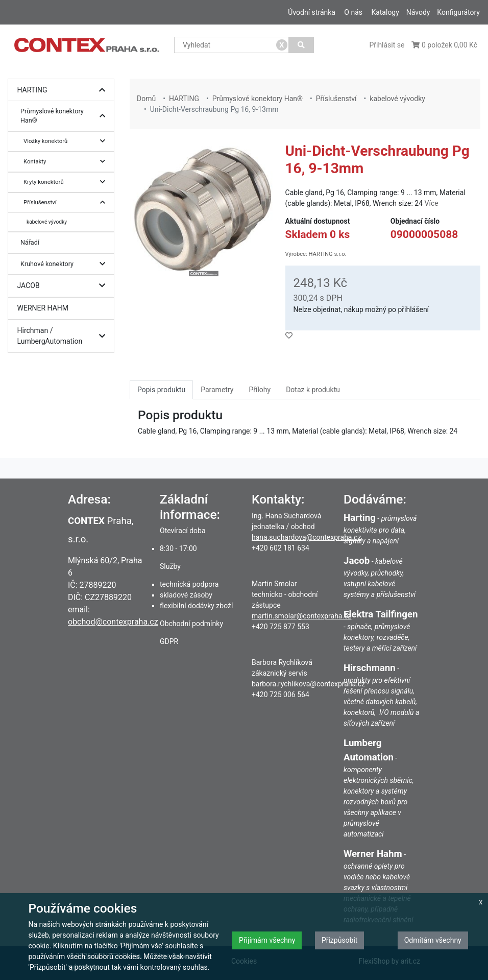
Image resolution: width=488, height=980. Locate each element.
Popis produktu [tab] (161, 390)
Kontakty (67, 162)
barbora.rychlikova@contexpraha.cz (308, 684)
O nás (353, 12)
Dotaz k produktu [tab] (313, 390)
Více (432, 203)
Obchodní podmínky (191, 624)
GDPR (169, 641)
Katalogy (385, 12)
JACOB (64, 286)
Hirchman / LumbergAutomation (64, 336)
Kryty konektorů (67, 182)
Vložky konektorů (67, 141)
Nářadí (30, 242)
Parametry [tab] (217, 390)
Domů (146, 99)
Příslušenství (67, 202)
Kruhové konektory (65, 264)
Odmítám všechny (433, 940)
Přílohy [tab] (260, 390)
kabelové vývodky (47, 222)
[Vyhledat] (301, 45)
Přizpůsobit (340, 940)
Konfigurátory (458, 12)
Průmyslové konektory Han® (65, 116)
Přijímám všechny (267, 940)
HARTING (64, 90)
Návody (418, 12)
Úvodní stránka (312, 12)
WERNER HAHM (43, 308)
